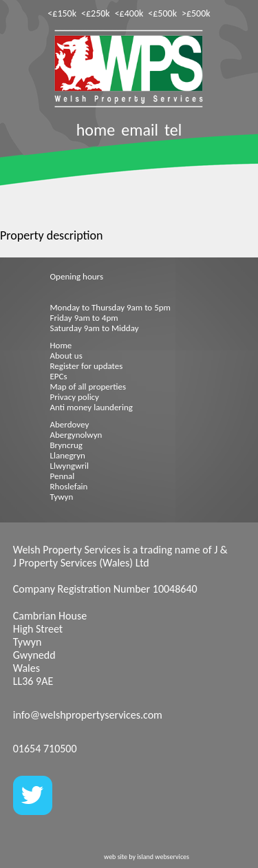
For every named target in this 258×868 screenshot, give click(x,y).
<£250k (96, 13)
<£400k (129, 13)
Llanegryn (68, 455)
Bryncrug (66, 445)
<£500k (162, 13)
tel (173, 130)
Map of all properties (88, 387)
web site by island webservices (147, 857)
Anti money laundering (92, 407)
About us (66, 356)
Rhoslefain (69, 486)
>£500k (196, 13)
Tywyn (62, 497)
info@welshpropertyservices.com (88, 715)
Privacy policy (75, 397)
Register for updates (87, 366)
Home (61, 345)
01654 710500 (45, 749)
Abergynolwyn (76, 435)
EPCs (59, 376)
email (140, 130)
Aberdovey (70, 424)
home (96, 130)
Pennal (63, 476)
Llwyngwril (69, 466)
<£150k (62, 13)
